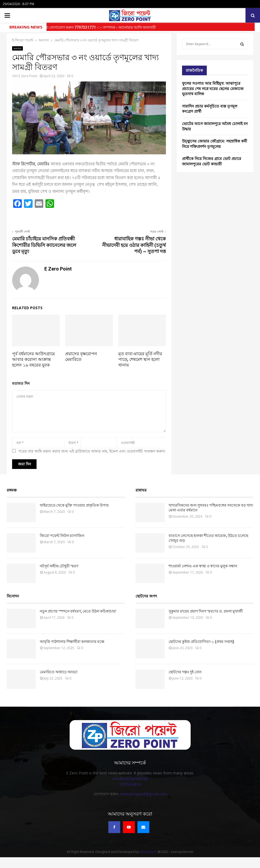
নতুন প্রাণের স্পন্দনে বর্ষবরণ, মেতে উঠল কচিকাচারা (78, 611)
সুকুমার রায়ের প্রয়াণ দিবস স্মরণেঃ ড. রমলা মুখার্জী (206, 611)
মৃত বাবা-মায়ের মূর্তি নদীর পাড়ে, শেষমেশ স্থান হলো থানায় (140, 359)
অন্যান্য (17, 48)
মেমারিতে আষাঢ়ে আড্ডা (59, 672)
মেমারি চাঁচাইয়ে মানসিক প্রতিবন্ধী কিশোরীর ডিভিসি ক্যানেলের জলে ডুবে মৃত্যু (44, 245)
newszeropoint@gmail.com (143, 794)
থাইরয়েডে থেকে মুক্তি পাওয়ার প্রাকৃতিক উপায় (74, 505)
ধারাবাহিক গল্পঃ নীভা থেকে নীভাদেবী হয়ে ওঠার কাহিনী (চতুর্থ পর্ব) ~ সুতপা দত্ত (134, 245)
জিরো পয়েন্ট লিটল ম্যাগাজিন (62, 536)
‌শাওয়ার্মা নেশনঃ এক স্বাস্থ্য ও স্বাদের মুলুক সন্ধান (203, 566)
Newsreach (148, 852)
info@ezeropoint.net (130, 779)
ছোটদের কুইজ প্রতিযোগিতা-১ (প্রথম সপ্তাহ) (201, 642)
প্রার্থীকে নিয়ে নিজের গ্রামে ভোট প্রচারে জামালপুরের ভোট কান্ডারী (212, 161)
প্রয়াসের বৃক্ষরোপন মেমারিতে (81, 357)
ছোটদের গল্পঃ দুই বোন (185, 672)
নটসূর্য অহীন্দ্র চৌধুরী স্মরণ (59, 566)
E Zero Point (28, 76)
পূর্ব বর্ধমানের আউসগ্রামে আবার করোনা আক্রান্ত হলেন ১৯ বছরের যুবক (33, 359)
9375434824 (130, 784)
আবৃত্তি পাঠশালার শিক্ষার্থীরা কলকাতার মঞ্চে (72, 642)
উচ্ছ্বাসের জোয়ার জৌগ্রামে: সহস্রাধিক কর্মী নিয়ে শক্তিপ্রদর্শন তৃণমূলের (215, 144)
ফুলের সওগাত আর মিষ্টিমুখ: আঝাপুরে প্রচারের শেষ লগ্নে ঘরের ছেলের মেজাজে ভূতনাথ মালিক (213, 88)
